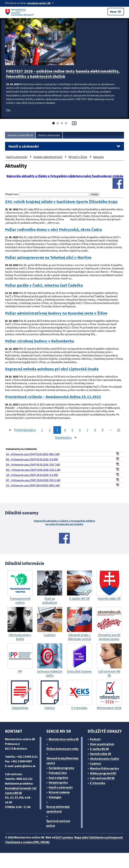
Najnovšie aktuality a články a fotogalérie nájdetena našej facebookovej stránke (65, 176)
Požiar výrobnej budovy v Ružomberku (40, 341)
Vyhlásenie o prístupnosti (106, 837)
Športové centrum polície (58, 823)
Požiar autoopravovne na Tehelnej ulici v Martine (48, 257)
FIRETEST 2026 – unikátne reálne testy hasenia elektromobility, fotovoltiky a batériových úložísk (63, 74)
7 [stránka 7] (87, 430)
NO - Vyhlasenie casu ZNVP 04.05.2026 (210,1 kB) (33, 470)
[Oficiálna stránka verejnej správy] (41, 3)
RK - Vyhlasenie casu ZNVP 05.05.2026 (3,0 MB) (32, 459)
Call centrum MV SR (102, 778)
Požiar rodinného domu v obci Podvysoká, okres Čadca (53, 230)
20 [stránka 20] (119, 430)
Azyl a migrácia (58, 778)
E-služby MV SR (99, 749)
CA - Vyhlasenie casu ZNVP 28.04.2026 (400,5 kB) (33, 485)
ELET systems (64, 837)
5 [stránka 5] (72, 430)
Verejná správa (58, 783)
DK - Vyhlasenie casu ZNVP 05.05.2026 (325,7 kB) (33, 464)
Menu (116, 12)
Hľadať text (12, 194)
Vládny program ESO (103, 773)
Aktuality (99, 157)
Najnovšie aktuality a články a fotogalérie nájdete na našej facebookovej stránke (64, 522)
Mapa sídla (81, 837)
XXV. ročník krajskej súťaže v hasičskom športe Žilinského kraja (61, 202)
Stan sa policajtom (102, 744)
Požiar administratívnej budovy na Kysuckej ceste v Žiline (56, 313)
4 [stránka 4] (65, 430)
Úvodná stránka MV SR (20, 135)
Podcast (95, 739)
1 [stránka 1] (42, 430)
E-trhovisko (98, 783)
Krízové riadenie (59, 792)
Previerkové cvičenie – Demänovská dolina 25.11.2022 (53, 397)
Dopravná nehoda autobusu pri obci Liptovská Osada (52, 369)
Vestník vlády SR (101, 754)
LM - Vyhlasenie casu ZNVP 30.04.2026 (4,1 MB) (32, 475)
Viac (8, 110)
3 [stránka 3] (57, 430)
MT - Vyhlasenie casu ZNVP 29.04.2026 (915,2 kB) (33, 480)
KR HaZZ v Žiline (78, 157)
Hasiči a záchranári (49, 135)
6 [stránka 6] (80, 430)
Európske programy (61, 768)
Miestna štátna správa (104, 768)
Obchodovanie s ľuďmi (105, 759)
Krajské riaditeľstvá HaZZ (48, 157)
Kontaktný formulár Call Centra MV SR (21, 791)
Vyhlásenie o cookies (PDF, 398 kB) (28, 842)
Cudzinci (96, 764)
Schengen (55, 797)
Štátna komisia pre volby (62, 749)
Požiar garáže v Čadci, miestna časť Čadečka (44, 285)
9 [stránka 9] (103, 430)
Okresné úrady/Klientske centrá (62, 761)
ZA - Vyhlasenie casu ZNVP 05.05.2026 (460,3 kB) (33, 454)
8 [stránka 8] (95, 430)
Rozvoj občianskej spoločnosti (58, 809)
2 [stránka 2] (50, 430)
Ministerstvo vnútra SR (64, 739)
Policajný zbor (58, 773)
